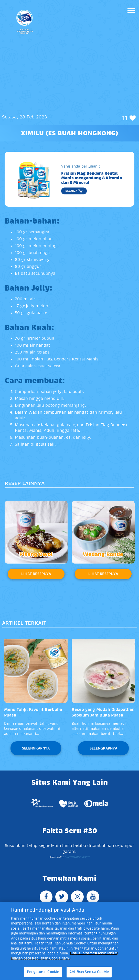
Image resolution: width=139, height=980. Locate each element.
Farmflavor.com (77, 857)
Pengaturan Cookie (43, 972)
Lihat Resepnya (36, 574)
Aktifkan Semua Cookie (89, 972)
